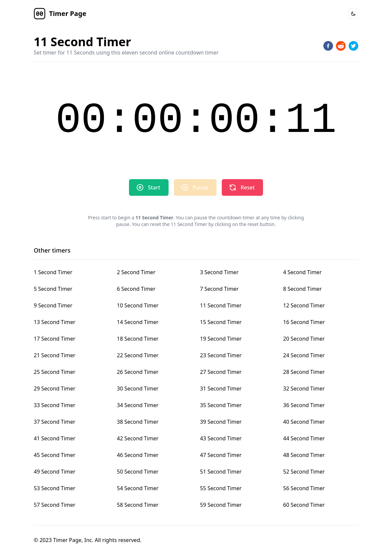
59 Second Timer (221, 505)
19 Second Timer (221, 339)
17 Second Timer (55, 339)
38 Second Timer (138, 422)
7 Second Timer (219, 289)
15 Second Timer (221, 322)
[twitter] (353, 46)
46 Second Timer (138, 455)
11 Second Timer (221, 305)
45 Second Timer (55, 455)
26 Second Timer (138, 372)
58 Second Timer (138, 505)
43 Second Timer (221, 438)
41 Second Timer (55, 438)
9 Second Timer (53, 305)
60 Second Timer (304, 505)
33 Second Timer (55, 405)
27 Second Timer (221, 372)
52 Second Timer (304, 472)
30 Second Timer (138, 388)
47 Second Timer (221, 455)
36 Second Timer (304, 405)
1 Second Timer (53, 272)
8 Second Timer (303, 289)
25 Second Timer (55, 372)
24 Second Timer (304, 355)
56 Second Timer (304, 488)
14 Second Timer (138, 322)
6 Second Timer (136, 289)
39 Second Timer (221, 422)
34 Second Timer (138, 405)
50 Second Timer (138, 472)
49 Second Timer (55, 472)
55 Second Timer (221, 488)
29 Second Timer (55, 388)
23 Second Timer (221, 355)
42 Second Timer (138, 438)
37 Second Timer (55, 422)
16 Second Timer (304, 322)
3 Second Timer (219, 272)
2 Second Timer (136, 272)
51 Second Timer (221, 472)
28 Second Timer (304, 372)
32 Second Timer (304, 388)
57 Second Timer (55, 505)
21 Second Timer (55, 355)
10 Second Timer (138, 305)
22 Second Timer (138, 355)
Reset (242, 187)
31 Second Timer (221, 388)
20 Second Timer (304, 339)
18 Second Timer (138, 339)
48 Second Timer (304, 455)
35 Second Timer (221, 405)
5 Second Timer (53, 289)
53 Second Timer (55, 488)
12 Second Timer (304, 305)
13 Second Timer (55, 322)
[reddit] (341, 46)
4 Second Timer (303, 272)
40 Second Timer (304, 422)
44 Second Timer (304, 438)
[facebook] (328, 46)
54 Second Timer (138, 488)
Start (148, 187)
